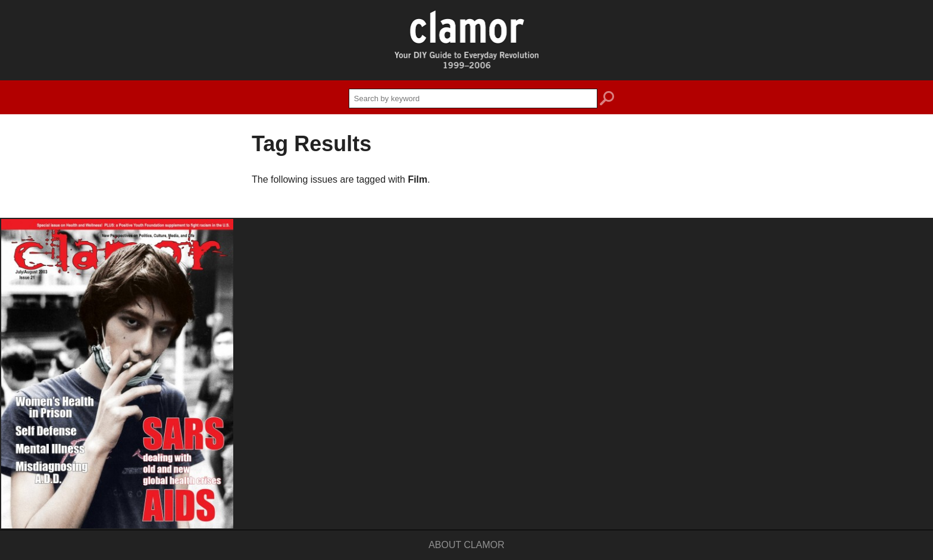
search (607, 100)
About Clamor (467, 545)
